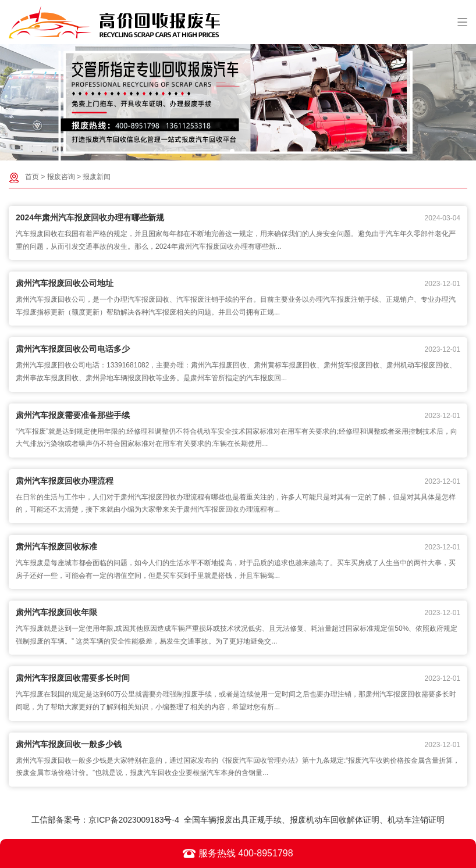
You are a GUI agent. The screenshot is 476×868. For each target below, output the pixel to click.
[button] (232, 151)
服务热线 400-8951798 (238, 853)
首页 (32, 177)
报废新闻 (97, 177)
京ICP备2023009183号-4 (134, 820)
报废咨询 (61, 177)
